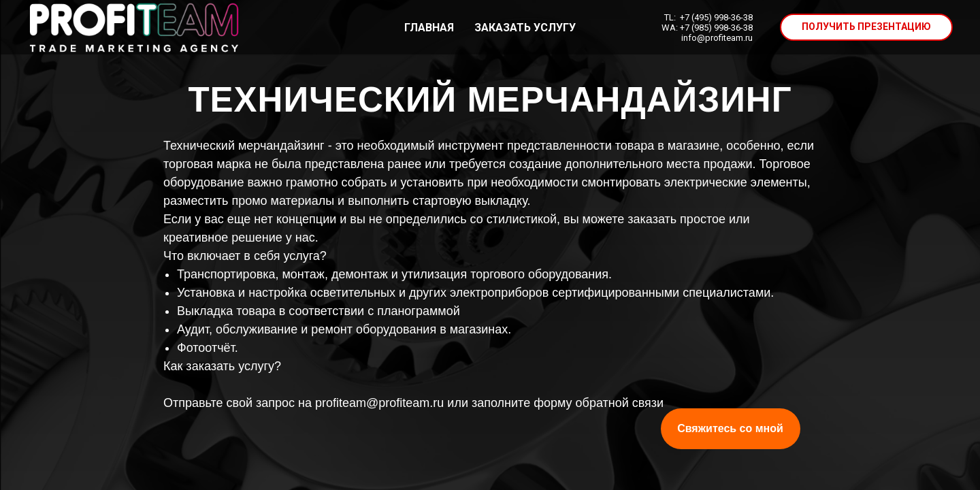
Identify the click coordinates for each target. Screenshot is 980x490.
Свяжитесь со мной (730, 428)
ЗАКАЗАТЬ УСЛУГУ (525, 28)
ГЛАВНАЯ (429, 28)
